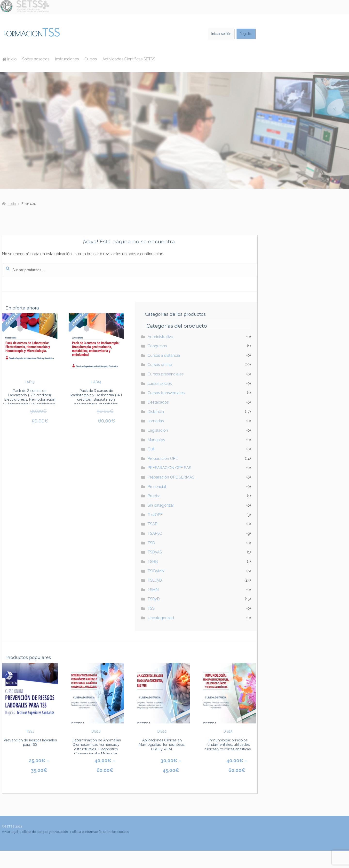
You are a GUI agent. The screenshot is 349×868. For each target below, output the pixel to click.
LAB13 (30, 349)
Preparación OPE (163, 458)
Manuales (156, 440)
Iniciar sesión (221, 34)
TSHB (153, 562)
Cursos (91, 59)
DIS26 (96, 698)
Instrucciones (67, 59)
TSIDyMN (156, 571)
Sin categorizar (161, 505)
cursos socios (160, 384)
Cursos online (160, 365)
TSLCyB (155, 580)
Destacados (158, 402)
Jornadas (156, 421)
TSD (151, 543)
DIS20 (162, 698)
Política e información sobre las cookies (100, 832)
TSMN (153, 590)
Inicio (10, 59)
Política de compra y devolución (44, 832)
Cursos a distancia (164, 355)
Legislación (158, 430)
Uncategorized (161, 618)
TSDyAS (155, 552)
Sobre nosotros (36, 59)
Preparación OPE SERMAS (171, 477)
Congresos (157, 346)
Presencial (157, 487)
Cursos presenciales (166, 374)
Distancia (156, 412)
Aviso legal (10, 832)
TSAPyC (155, 533)
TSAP (152, 524)
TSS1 (30, 698)
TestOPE (155, 515)
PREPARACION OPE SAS (169, 468)
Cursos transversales (166, 393)
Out (151, 449)
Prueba (154, 496)
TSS (151, 608)
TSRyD (154, 599)
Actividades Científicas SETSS (129, 59)
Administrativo (160, 337)
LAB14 (96, 349)
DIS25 (228, 698)
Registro (246, 34)
